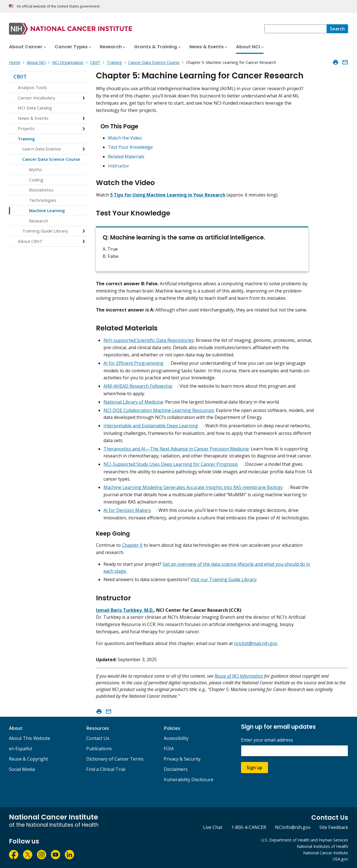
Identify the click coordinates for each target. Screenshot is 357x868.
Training (26, 139)
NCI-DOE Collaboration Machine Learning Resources (159, 410)
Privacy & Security (182, 759)
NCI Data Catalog (35, 108)
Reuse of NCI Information (239, 676)
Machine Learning (47, 210)
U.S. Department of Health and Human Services (305, 840)
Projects (26, 128)
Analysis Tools (32, 87)
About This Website (30, 738)
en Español (20, 749)
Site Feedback (334, 827)
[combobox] (296, 29)
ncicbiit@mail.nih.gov (256, 643)
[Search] (337, 29)
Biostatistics (41, 190)
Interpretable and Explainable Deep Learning (151, 426)
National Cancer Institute (326, 853)
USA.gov (340, 859)
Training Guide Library (45, 231)
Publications (99, 749)
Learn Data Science (42, 149)
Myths (35, 169)
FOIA (169, 749)
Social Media (22, 769)
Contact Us (98, 738)
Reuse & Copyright (28, 759)
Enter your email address (267, 740)
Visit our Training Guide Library (224, 579)
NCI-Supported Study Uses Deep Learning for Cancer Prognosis (171, 464)
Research (38, 221)
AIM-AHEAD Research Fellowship (138, 386)
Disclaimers (176, 769)
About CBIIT (30, 241)
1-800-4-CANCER (249, 827)
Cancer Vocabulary (37, 98)
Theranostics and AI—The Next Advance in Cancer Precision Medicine (176, 449)
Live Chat (213, 827)
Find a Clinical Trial (106, 769)
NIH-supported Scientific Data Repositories (149, 340)
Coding (36, 180)
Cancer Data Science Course (51, 159)
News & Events (33, 118)
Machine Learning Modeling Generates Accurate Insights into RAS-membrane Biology (193, 487)
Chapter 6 (132, 545)
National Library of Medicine (133, 402)
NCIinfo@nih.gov (293, 827)
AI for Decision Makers (127, 510)
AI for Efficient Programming (133, 363)
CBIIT (20, 76)
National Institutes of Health (322, 846)
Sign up (255, 768)
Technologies (43, 200)
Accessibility (176, 738)
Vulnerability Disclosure (189, 780)
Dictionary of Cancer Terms (115, 759)
